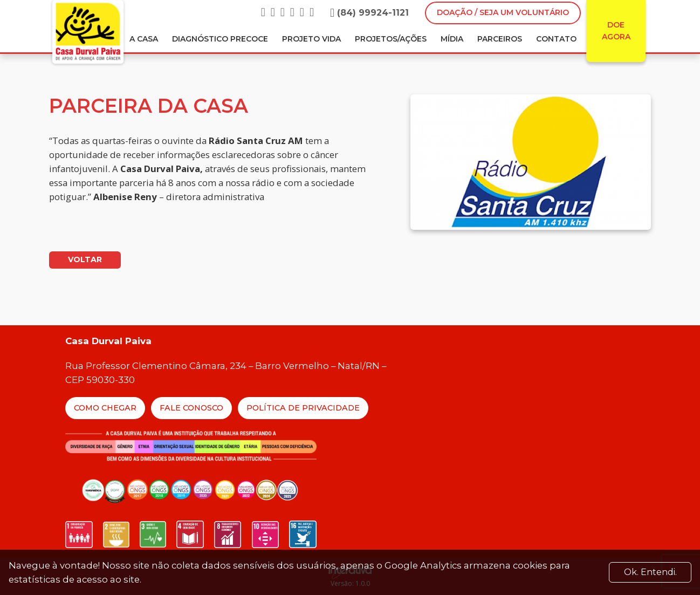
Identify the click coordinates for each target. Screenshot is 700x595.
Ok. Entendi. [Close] (650, 572)
